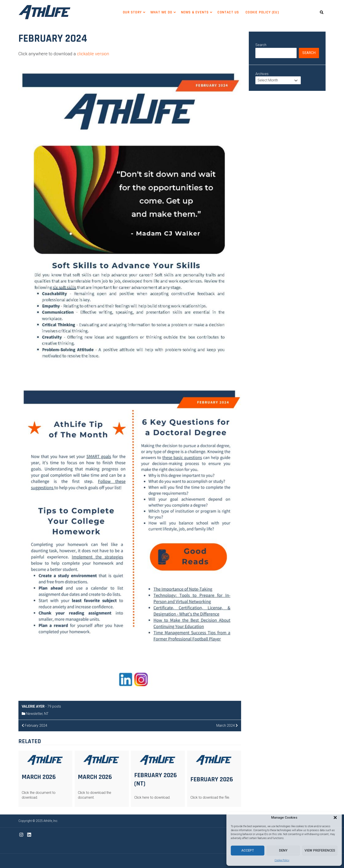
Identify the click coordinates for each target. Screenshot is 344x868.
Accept (248, 850)
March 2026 (39, 777)
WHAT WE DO (161, 12)
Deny (283, 850)
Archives (262, 74)
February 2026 (212, 779)
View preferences (320, 850)
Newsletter (34, 714)
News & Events (195, 12)
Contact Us (228, 12)
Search (261, 45)
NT (46, 714)
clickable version (93, 54)
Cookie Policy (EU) (262, 12)
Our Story (132, 12)
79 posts (54, 706)
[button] (335, 818)
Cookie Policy (282, 860)
